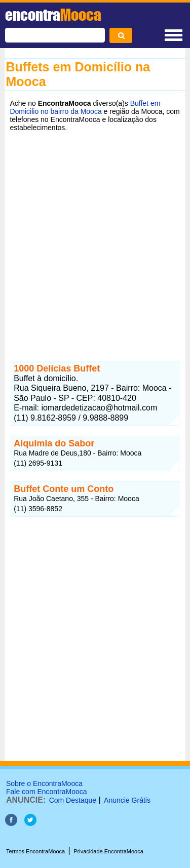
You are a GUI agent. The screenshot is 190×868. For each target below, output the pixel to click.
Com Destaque (73, 800)
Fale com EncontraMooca (47, 792)
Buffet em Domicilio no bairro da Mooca (85, 107)
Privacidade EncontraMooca (108, 851)
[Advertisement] (95, 239)
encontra (53, 15)
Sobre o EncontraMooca (44, 783)
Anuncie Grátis (127, 800)
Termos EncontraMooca (35, 851)
